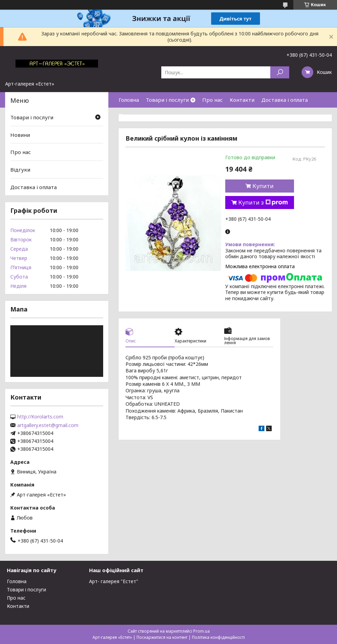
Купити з (263, 203)
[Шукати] (280, 72)
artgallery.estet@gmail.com (48, 425)
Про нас (213, 100)
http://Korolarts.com (40, 417)
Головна (129, 100)
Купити (263, 186)
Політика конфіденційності (218, 637)
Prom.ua (202, 631)
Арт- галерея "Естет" (114, 581)
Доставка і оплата (285, 100)
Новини (20, 135)
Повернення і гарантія (147, 115)
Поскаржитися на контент (162, 637)
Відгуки (20, 170)
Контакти (242, 100)
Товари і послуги (167, 100)
